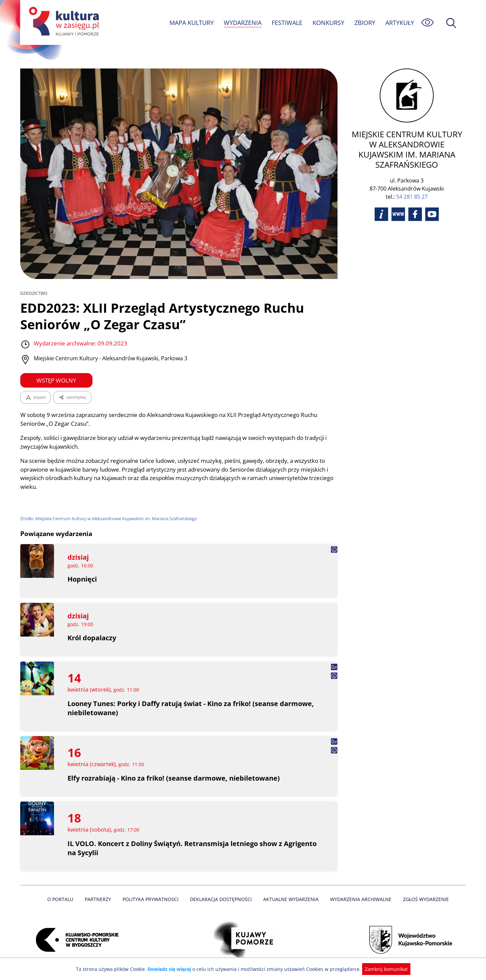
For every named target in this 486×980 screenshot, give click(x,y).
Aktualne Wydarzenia (290, 899)
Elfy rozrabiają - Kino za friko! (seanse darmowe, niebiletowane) (174, 778)
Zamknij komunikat (382, 969)
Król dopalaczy (92, 638)
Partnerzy (100, 899)
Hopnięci (82, 579)
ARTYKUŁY (400, 23)
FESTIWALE (287, 23)
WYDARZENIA (242, 23)
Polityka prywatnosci (152, 899)
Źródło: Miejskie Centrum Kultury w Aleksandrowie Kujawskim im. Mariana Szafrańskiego (111, 519)
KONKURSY (328, 23)
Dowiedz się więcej (172, 969)
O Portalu (63, 899)
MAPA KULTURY (191, 23)
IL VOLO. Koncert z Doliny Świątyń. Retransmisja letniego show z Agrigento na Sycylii (175, 848)
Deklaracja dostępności (221, 899)
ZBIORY (364, 23)
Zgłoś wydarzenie (423, 899)
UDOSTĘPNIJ (72, 397)
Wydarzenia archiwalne (359, 899)
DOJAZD (36, 397)
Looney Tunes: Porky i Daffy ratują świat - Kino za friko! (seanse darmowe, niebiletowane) (192, 708)
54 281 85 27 (412, 187)
